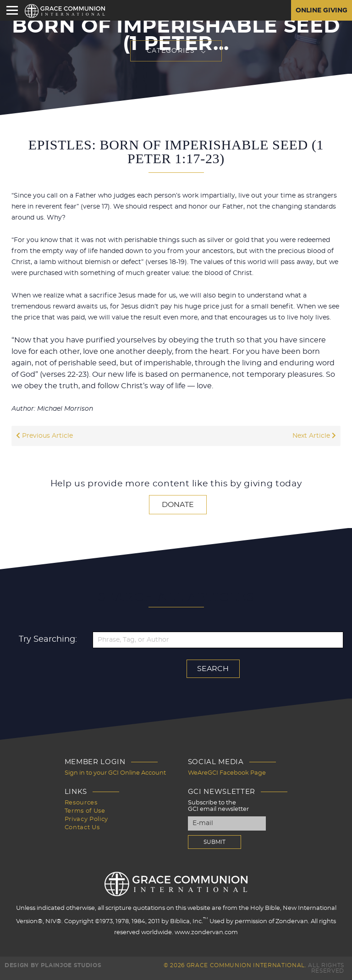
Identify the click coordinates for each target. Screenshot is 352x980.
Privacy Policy (86, 819)
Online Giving (322, 11)
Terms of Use (85, 811)
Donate (178, 505)
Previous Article (44, 436)
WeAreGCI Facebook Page (227, 773)
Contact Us (82, 828)
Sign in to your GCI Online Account (115, 773)
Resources (81, 803)
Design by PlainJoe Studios (53, 965)
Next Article (314, 436)
